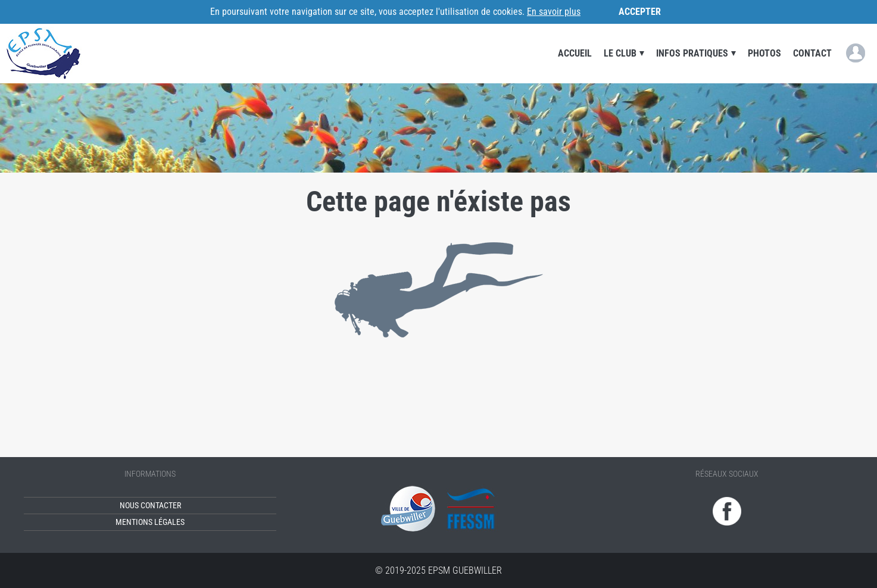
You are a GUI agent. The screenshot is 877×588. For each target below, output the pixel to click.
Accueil (575, 53)
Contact (812, 53)
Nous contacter (150, 506)
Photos (764, 53)
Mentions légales (150, 522)
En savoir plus (554, 12)
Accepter (640, 12)
